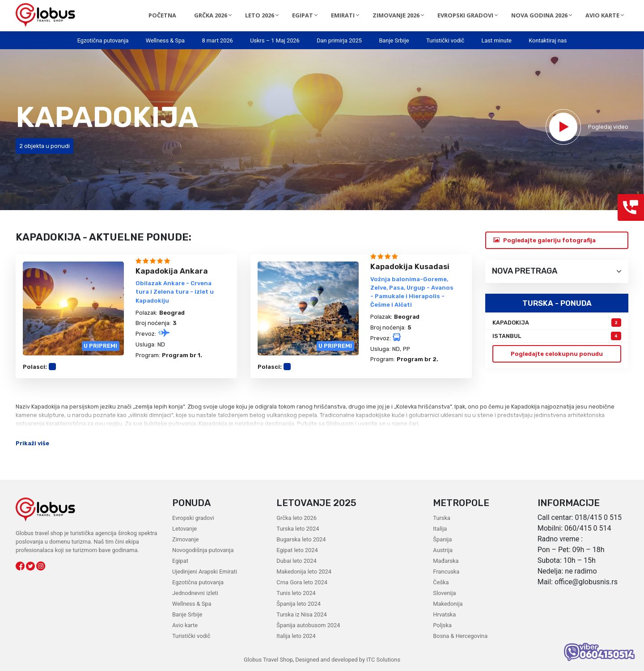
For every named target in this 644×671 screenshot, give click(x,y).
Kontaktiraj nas (548, 40)
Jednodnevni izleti (195, 593)
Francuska (446, 572)
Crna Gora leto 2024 (302, 582)
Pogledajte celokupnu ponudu (557, 354)
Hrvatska (444, 614)
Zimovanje (185, 539)
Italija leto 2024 (296, 636)
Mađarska (446, 561)
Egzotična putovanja (103, 40)
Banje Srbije (394, 40)
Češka (441, 582)
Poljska (442, 625)
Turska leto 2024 (298, 529)
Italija (440, 529)
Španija (442, 539)
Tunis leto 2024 (296, 593)
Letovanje (184, 529)
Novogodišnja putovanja (203, 550)
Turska (441, 518)
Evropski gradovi (193, 518)
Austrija (443, 550)
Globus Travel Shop (268, 660)
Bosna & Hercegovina (460, 636)
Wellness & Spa (165, 40)
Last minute (497, 40)
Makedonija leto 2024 (304, 572)
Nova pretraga (557, 271)
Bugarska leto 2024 (301, 539)
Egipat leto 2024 (297, 550)
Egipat (180, 561)
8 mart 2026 (217, 40)
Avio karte (185, 625)
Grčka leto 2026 (296, 518)
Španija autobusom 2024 (308, 625)
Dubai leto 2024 (296, 561)
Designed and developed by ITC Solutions (347, 660)
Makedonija (448, 604)
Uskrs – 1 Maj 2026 (275, 40)
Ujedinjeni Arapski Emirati (205, 572)
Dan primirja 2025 (339, 40)
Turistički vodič (445, 40)
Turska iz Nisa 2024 (301, 614)
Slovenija (444, 593)
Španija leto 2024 (298, 604)
